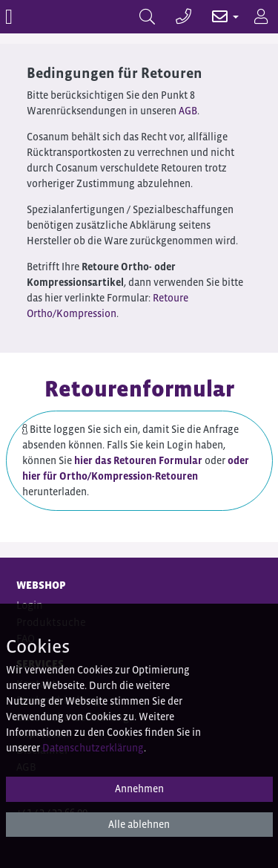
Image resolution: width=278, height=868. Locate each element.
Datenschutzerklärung (93, 748)
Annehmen (139, 789)
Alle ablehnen (139, 824)
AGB (188, 111)
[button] (218, 17)
